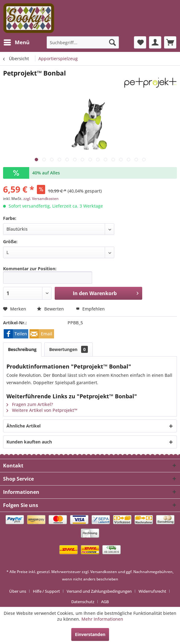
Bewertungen (68, 349)
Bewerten (51, 309)
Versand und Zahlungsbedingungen (99, 591)
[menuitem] (16, 42)
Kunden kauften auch (29, 442)
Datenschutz (83, 602)
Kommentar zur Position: (30, 269)
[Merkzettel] (140, 42)
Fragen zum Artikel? (30, 404)
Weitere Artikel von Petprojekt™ (42, 410)
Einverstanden (90, 634)
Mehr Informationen (102, 619)
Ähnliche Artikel (23, 426)
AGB (105, 602)
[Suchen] (112, 42)
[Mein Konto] (155, 42)
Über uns (18, 591)
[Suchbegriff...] (83, 42)
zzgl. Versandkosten (41, 199)
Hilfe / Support (46, 591)
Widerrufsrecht (152, 591)
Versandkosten (104, 572)
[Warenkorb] (170, 42)
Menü (17, 42)
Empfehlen (90, 309)
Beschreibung (22, 349)
